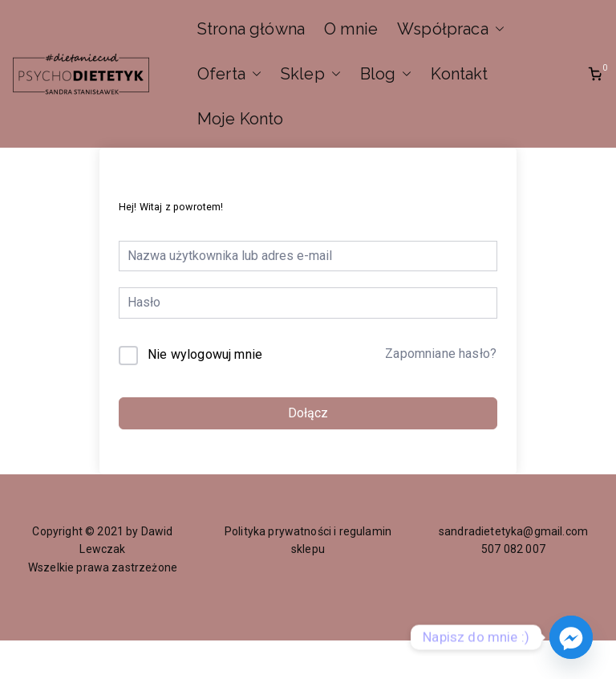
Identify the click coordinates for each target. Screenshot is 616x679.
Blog (386, 74)
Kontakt (459, 74)
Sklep (311, 74)
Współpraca (451, 29)
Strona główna (251, 29)
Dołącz (308, 413)
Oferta (229, 74)
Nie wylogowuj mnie (205, 354)
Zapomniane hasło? (441, 354)
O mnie (351, 29)
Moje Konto (241, 119)
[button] (496, 29)
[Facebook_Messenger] (571, 637)
